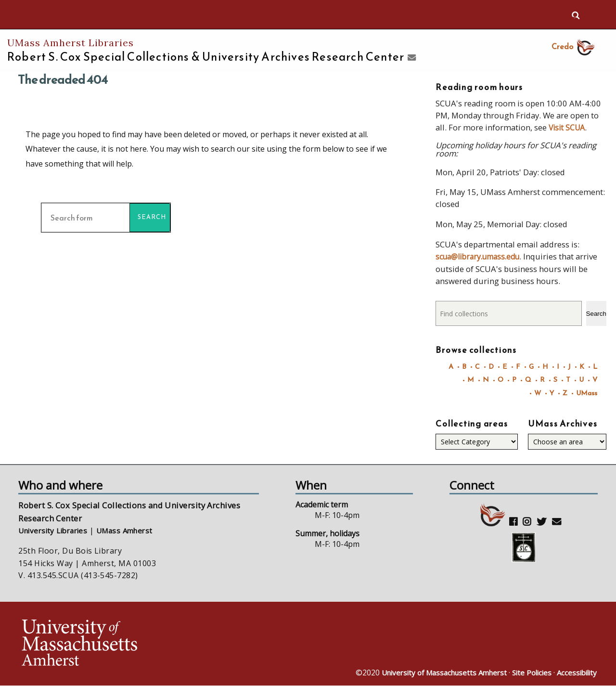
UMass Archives (563, 424)
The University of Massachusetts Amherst (107, 14)
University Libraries (56, 531)
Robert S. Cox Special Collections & (206, 57)
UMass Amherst (133, 531)
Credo (574, 46)
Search (596, 313)
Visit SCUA (568, 127)
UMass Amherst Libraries (71, 43)
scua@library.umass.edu (482, 256)
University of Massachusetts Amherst (433, 673)
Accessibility (575, 673)
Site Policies (527, 673)
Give (552, 15)
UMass (586, 392)
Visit (498, 15)
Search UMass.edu (576, 15)
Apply (525, 15)
